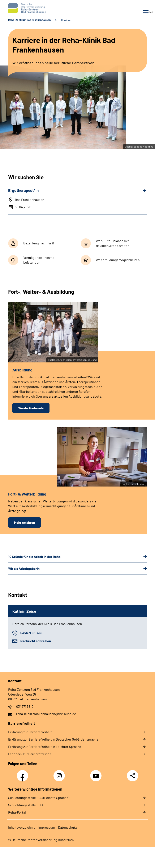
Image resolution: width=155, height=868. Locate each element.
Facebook (23, 773)
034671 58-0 (25, 706)
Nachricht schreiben (36, 641)
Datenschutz (67, 827)
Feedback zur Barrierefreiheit (30, 754)
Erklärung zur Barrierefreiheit (30, 732)
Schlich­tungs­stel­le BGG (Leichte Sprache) (39, 798)
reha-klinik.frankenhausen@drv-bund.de (46, 714)
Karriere (66, 20)
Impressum (47, 827)
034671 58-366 (31, 633)
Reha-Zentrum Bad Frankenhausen (29, 20)
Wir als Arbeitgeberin (24, 568)
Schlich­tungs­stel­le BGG (25, 805)
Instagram (60, 773)
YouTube (96, 773)
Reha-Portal (17, 812)
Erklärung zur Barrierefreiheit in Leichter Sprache (45, 747)
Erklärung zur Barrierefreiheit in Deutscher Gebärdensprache (53, 739)
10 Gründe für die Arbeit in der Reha (34, 557)
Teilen (133, 776)
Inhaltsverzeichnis (22, 827)
